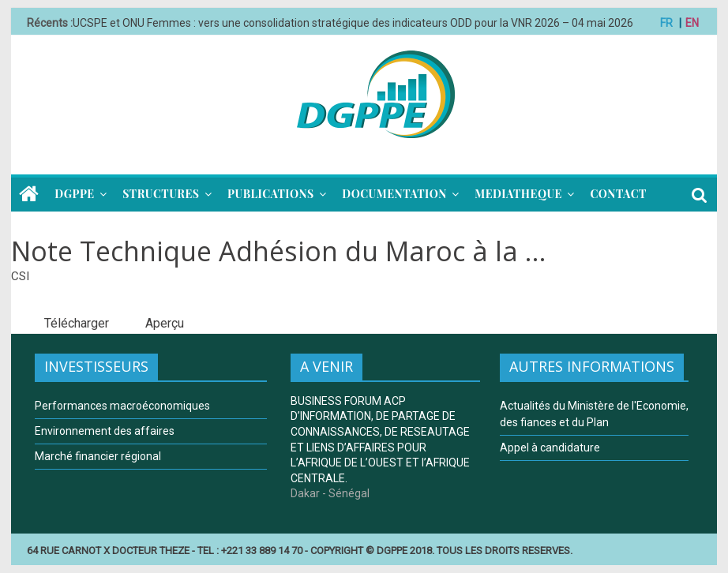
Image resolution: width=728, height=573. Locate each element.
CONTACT (618, 194)
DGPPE (74, 194)
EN (692, 23)
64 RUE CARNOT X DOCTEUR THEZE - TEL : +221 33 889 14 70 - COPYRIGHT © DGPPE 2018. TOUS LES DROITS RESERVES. (300, 551)
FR (666, 23)
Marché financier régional (98, 456)
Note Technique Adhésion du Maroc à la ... (279, 251)
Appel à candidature (550, 448)
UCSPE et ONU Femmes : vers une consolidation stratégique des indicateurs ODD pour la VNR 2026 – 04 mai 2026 (353, 23)
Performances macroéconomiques (122, 406)
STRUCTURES (161, 194)
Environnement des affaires (105, 431)
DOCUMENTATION (394, 194)
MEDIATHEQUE (518, 194)
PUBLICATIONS (271, 194)
